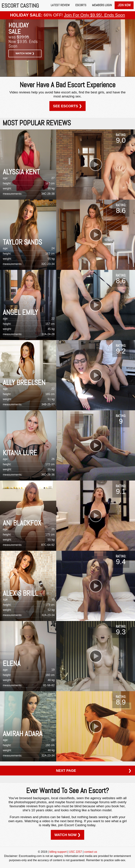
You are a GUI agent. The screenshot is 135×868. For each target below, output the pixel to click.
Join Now (124, 5)
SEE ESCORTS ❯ (68, 106)
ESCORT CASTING (20, 6)
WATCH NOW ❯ (25, 53)
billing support (58, 852)
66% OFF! (67, 15)
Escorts (81, 5)
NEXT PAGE (94, 771)
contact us (91, 852)
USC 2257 (75, 852)
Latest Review (60, 5)
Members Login (102, 5)
